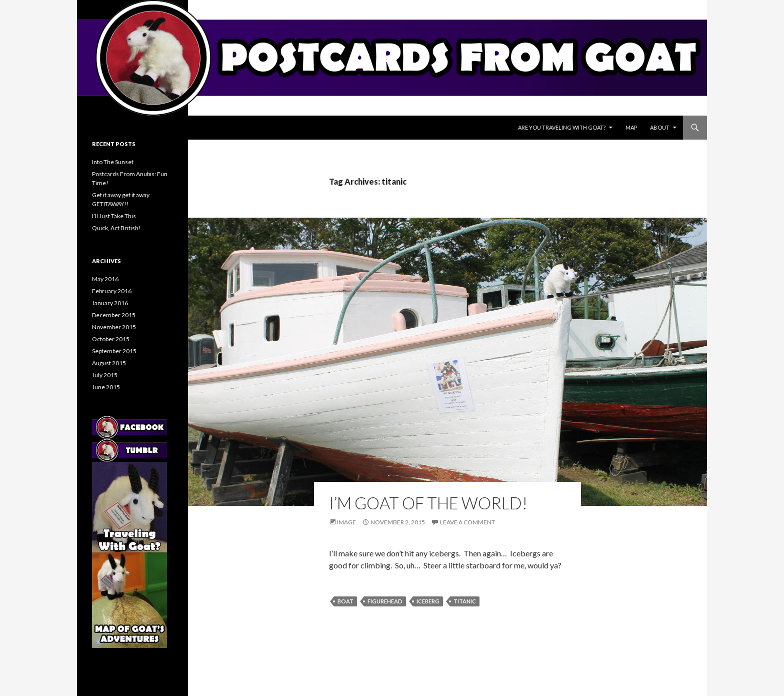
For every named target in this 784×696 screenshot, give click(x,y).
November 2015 (114, 327)
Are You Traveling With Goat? (562, 127)
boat (345, 601)
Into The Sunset (113, 162)
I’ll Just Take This (114, 216)
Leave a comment (467, 522)
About (660, 127)
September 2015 (114, 351)
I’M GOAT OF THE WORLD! (428, 503)
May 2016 (105, 279)
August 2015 (109, 363)
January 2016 (110, 303)
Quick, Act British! (116, 228)
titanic (465, 601)
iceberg (428, 601)
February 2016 (112, 291)
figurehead (385, 601)
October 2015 (111, 339)
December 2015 (114, 315)
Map (631, 127)
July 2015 (105, 375)
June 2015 (106, 387)
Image (346, 522)
